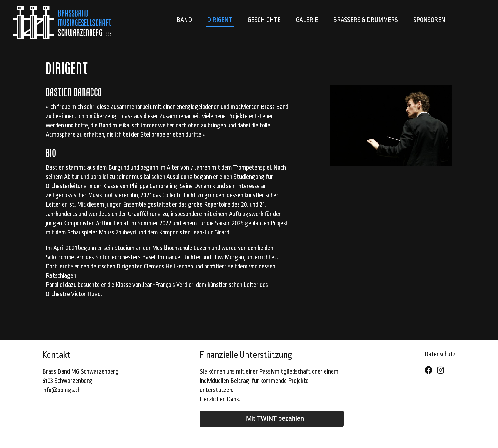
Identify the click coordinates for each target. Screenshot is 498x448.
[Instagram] (441, 371)
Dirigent (220, 20)
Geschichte (264, 20)
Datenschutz (440, 354)
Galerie (307, 20)
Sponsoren (429, 20)
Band (184, 20)
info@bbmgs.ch (61, 390)
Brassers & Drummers (366, 20)
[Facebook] (429, 371)
